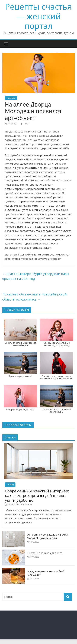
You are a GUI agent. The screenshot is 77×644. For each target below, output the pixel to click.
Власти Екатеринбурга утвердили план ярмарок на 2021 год (36, 276)
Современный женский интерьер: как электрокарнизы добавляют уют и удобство (37, 495)
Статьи (10, 485)
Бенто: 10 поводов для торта (45, 553)
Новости (11, 98)
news (26, 124)
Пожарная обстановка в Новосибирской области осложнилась (34, 297)
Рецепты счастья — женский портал (38, 16)
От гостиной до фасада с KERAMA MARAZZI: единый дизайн (47, 536)
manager (28, 504)
